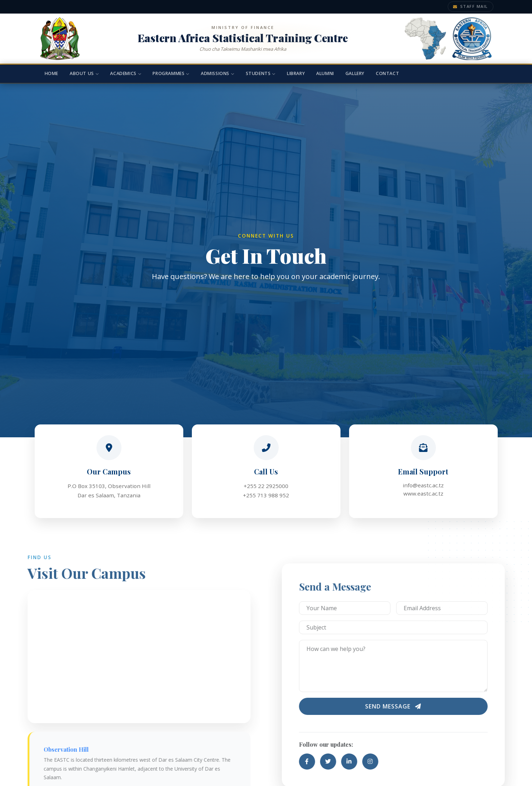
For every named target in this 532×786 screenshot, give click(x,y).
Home (51, 73)
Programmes (171, 73)
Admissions (218, 73)
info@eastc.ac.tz (423, 485)
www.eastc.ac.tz (423, 493)
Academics (126, 73)
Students (261, 73)
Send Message (411, 706)
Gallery (355, 73)
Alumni (325, 73)
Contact (387, 73)
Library (296, 73)
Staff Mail (471, 6)
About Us (84, 73)
